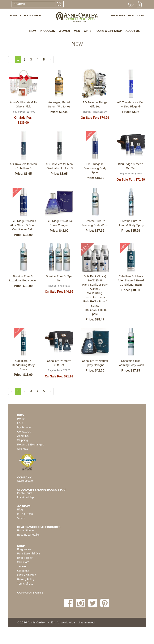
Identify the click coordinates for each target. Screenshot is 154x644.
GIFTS (88, 31)
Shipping (23, 440)
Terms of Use (25, 584)
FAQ (20, 423)
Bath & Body (25, 558)
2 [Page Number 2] (26, 59)
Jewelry (22, 566)
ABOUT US (133, 31)
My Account (24, 427)
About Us (23, 436)
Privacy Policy (26, 579)
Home (21, 419)
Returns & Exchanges (30, 445)
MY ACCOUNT (136, 16)
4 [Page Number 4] (39, 59)
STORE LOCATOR (30, 16)
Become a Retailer (28, 535)
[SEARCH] (33, 4)
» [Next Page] (52, 60)
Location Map (25, 497)
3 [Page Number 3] (32, 59)
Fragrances (24, 549)
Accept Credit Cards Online (27, 469)
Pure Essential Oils (29, 553)
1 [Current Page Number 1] (19, 60)
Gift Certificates (27, 575)
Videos (21, 518)
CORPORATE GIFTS (30, 593)
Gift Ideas (23, 571)
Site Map (23, 449)
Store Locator (25, 481)
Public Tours (25, 493)
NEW (33, 31)
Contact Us (24, 432)
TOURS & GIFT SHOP (108, 31)
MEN (77, 31)
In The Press (25, 514)
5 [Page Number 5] (45, 59)
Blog (20, 509)
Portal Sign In (25, 530)
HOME (13, 16)
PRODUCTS (47, 31)
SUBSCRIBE (118, 16)
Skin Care (23, 562)
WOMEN (64, 31)
